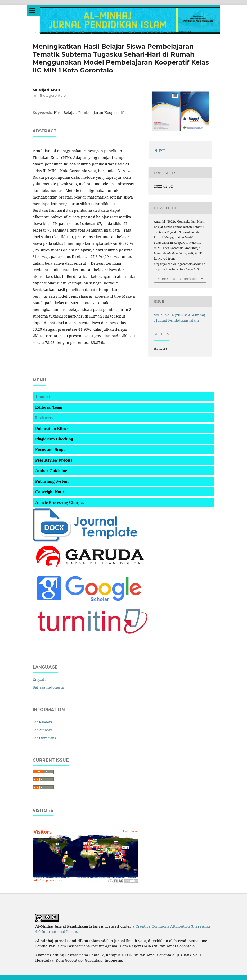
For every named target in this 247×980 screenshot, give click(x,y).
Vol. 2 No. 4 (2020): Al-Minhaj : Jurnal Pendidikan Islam (122, 32)
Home (38, 32)
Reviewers (44, 418)
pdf (162, 150)
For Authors (42, 730)
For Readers (42, 722)
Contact (43, 397)
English (39, 679)
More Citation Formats (177, 279)
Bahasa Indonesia (48, 687)
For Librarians (44, 738)
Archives (56, 32)
